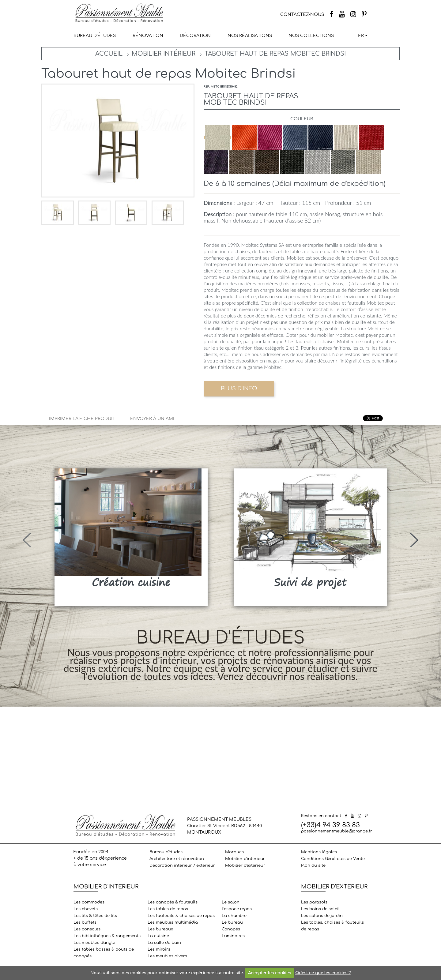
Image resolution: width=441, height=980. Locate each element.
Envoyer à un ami (152, 419)
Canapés (231, 929)
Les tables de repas (168, 909)
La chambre (234, 916)
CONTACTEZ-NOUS (302, 15)
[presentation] (27, 540)
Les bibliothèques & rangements (107, 936)
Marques (234, 852)
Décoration (195, 36)
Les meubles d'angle (94, 943)
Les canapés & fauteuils (173, 902)
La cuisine (158, 936)
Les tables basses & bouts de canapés (104, 953)
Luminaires (233, 936)
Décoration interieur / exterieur (182, 865)
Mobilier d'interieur (245, 859)
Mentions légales (319, 852)
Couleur (302, 119)
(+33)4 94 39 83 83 (330, 825)
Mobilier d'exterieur (245, 865)
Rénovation (148, 36)
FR (361, 36)
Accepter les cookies (269, 973)
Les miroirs (159, 949)
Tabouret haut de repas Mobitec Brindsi (275, 54)
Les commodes (89, 902)
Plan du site (313, 865)
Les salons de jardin (322, 916)
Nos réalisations (250, 36)
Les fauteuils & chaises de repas (181, 916)
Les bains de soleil (320, 909)
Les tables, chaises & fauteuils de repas (332, 926)
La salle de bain (164, 943)
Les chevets (86, 909)
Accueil (109, 54)
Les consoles (87, 929)
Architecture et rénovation (177, 859)
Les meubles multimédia (173, 922)
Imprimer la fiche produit (82, 419)
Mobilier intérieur (164, 54)
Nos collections (311, 36)
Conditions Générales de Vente (333, 859)
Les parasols (314, 902)
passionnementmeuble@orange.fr (337, 831)
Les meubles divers (167, 956)
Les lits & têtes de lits (95, 916)
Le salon (231, 902)
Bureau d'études (95, 36)
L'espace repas (237, 909)
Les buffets (85, 922)
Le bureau (232, 922)
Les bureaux (160, 929)
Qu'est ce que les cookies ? (323, 973)
